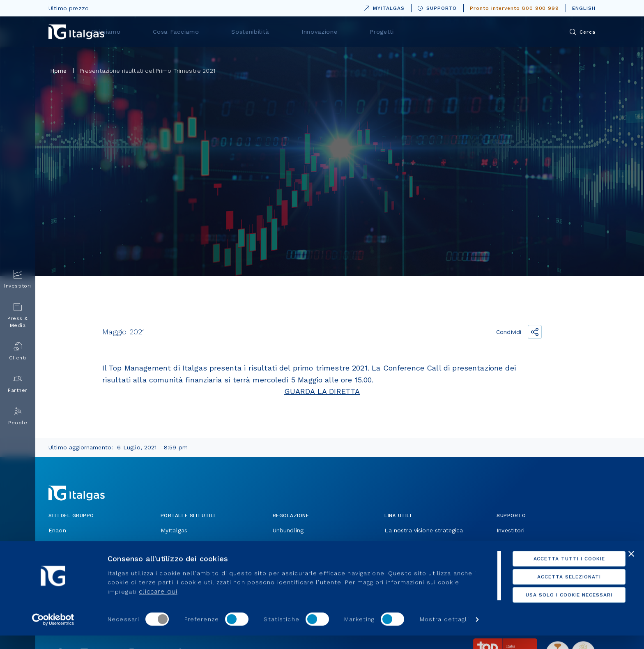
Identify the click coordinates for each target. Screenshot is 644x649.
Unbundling (288, 530)
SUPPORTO (437, 8)
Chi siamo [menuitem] (219, 32)
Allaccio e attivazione (415, 544)
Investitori (511, 530)
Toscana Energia (71, 544)
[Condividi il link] (535, 332)
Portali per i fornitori (190, 544)
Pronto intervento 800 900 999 (514, 8)
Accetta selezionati (554, 590)
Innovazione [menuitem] (404, 32)
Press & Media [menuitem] (18, 315)
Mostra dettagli (444, 633)
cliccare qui (158, 605)
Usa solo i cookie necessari (555, 608)
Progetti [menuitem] (458, 32)
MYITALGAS (383, 7)
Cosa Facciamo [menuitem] (280, 32)
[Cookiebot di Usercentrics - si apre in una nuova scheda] (53, 633)
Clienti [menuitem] (18, 351)
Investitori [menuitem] (18, 280)
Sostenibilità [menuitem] (344, 32)
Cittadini (508, 544)
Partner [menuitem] (18, 384)
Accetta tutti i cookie (554, 572)
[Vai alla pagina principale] (76, 32)
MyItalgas (174, 530)
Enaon (57, 530)
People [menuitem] (18, 416)
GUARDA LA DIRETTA (322, 391)
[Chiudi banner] (631, 567)
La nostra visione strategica (424, 530)
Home (59, 71)
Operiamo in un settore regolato (318, 544)
